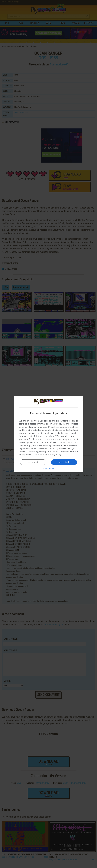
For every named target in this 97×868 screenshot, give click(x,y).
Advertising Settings (37, 451)
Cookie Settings (40, 454)
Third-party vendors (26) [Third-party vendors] (46, 436)
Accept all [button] (64, 462)
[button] (49, 468)
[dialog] (49, 434)
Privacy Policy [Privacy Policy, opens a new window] (55, 454)
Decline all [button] (33, 462)
